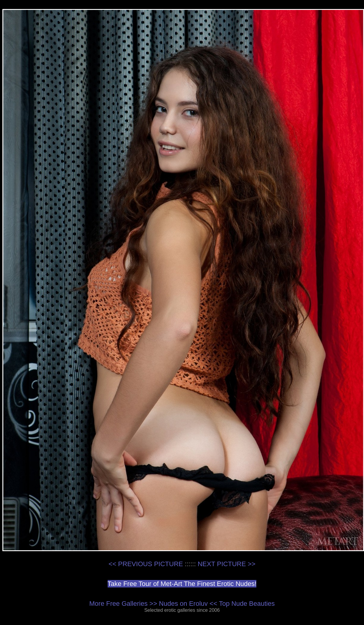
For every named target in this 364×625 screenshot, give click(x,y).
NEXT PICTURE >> (227, 564)
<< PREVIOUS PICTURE (146, 564)
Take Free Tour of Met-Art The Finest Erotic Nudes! (182, 584)
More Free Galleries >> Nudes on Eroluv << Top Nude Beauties (182, 604)
